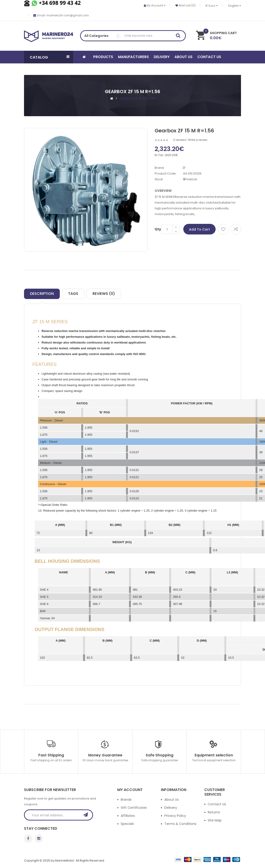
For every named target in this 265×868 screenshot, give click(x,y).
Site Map (215, 820)
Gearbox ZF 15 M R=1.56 (137, 98)
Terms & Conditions (180, 824)
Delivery (171, 808)
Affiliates (128, 816)
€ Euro (212, 6)
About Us (172, 800)
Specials (127, 824)
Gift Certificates (134, 808)
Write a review (198, 140)
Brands (126, 800)
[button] (49, 57)
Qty (158, 229)
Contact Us (217, 804)
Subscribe (87, 815)
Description (42, 294)
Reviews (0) (104, 294)
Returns (214, 812)
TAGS (73, 294)
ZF (184, 168)
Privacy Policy (175, 816)
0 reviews (180, 140)
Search (180, 36)
